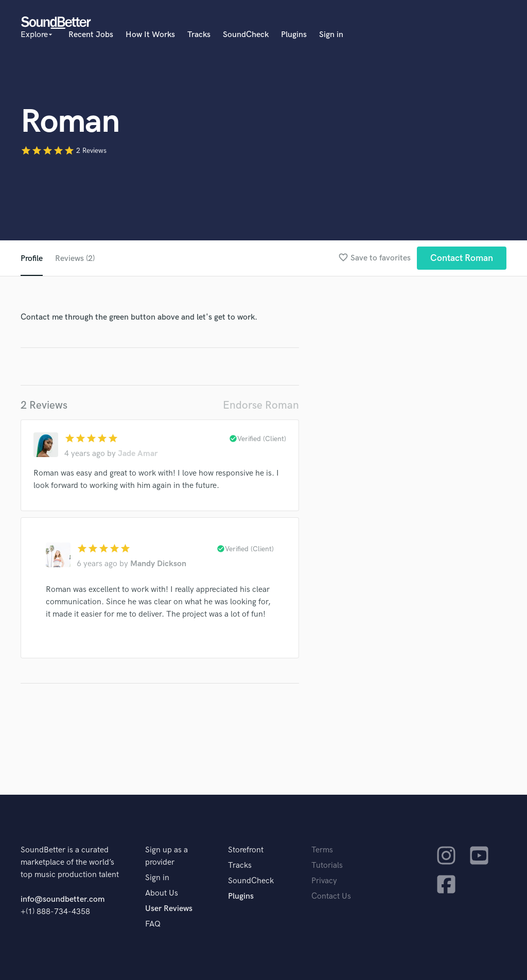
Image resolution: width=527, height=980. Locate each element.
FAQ (153, 924)
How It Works (150, 35)
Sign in (331, 35)
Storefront (246, 850)
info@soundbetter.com (63, 899)
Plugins (294, 35)
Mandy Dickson (158, 564)
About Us (162, 893)
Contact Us (331, 896)
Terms (322, 850)
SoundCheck (246, 35)
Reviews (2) (75, 259)
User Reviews (169, 909)
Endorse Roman (261, 405)
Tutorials (327, 865)
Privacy (324, 881)
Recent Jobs (91, 35)
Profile (32, 259)
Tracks (199, 35)
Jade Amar (138, 454)
